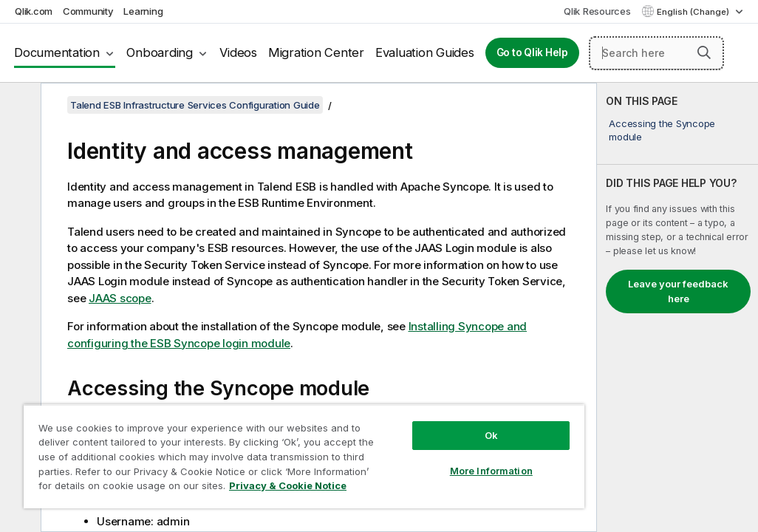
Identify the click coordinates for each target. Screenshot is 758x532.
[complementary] (677, 307)
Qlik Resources (597, 11)
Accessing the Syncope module (662, 130)
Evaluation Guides (425, 52)
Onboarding (160, 52)
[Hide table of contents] (18, 106)
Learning (143, 11)
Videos (238, 52)
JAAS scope (120, 298)
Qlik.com (34, 11)
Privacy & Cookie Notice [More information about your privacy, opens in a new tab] (143, 488)
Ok (389, 409)
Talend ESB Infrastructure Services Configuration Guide (195, 105)
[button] (704, 52)
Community (88, 11)
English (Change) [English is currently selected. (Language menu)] (694, 12)
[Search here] (656, 53)
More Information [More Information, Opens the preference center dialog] (389, 445)
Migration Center (316, 52)
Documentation (57, 52)
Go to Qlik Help (532, 52)
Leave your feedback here (678, 291)
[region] (243, 443)
